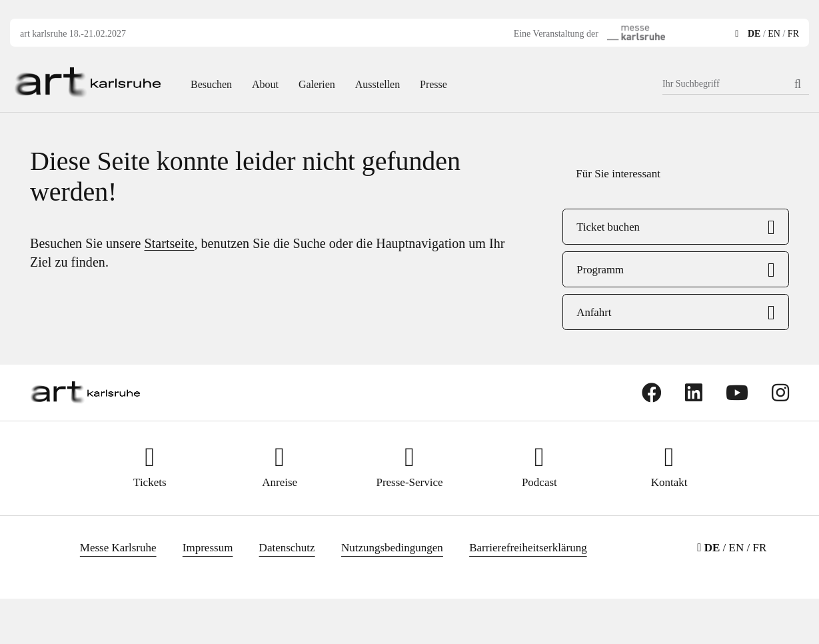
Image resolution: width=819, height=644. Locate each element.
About (265, 84)
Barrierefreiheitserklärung (528, 548)
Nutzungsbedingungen (392, 548)
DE (754, 34)
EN (774, 34)
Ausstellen (378, 84)
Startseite (170, 243)
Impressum (208, 548)
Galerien (317, 84)
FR (793, 34)
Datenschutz (287, 548)
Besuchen (211, 84)
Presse (433, 84)
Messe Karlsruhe (118, 548)
